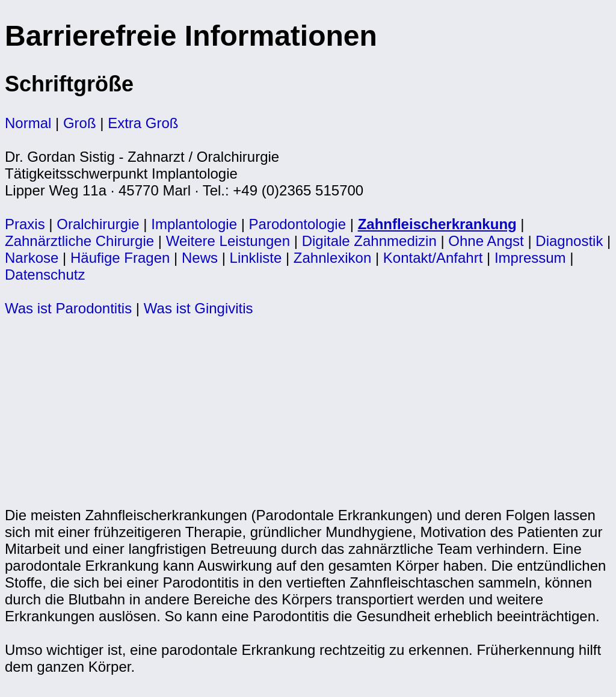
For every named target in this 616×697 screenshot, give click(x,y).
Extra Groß (143, 123)
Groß (80, 123)
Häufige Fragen (120, 258)
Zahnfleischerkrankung (437, 224)
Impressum (530, 258)
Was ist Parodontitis (68, 308)
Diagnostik (569, 241)
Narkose (32, 258)
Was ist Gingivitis (199, 308)
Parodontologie (297, 224)
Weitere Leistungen (228, 241)
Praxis (25, 224)
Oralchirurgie (98, 224)
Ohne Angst (486, 241)
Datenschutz (45, 275)
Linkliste (256, 258)
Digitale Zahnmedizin (369, 241)
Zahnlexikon (332, 258)
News (200, 258)
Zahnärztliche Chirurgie (79, 241)
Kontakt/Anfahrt (433, 258)
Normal (28, 123)
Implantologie (194, 224)
